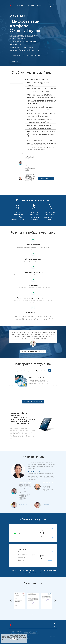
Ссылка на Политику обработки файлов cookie (14, 642)
